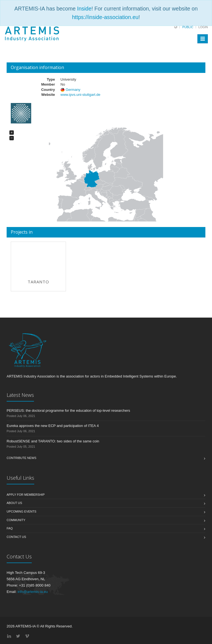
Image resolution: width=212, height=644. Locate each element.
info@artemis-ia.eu (33, 592)
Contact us (16, 537)
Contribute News (22, 458)
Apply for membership (26, 495)
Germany (73, 90)
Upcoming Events (22, 511)
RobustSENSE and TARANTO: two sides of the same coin (53, 441)
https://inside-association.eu (105, 17)
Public (188, 27)
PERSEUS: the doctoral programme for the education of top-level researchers (68, 411)
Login (203, 27)
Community (16, 520)
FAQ (10, 528)
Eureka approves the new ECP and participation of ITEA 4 (53, 426)
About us (14, 503)
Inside (84, 9)
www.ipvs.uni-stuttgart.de (80, 95)
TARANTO (38, 282)
